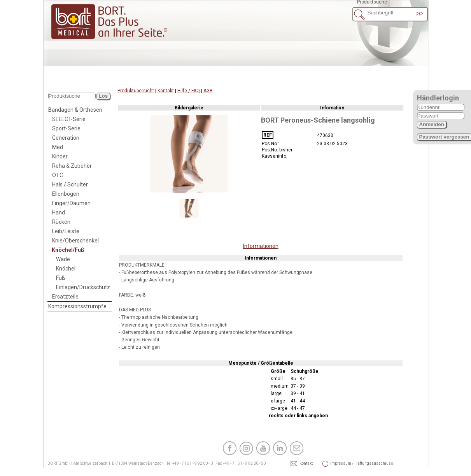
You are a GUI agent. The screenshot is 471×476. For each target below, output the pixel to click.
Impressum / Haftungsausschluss (341, 463)
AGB (208, 91)
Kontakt (166, 91)
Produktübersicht (136, 91)
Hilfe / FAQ (189, 91)
